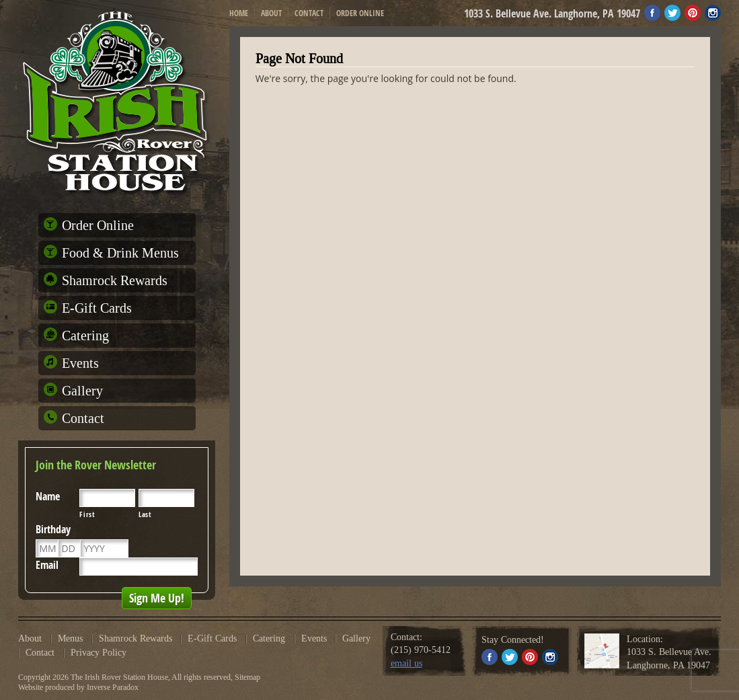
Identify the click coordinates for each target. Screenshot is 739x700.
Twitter (672, 13)
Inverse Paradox (113, 687)
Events (80, 363)
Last (145, 514)
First (87, 514)
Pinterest (693, 13)
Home (239, 13)
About (271, 13)
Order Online (360, 13)
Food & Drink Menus (120, 253)
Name (48, 496)
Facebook (652, 13)
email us (406, 663)
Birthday (53, 529)
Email (47, 565)
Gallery (82, 391)
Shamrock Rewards (115, 280)
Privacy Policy (99, 653)
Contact (309, 13)
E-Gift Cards (97, 308)
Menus (70, 639)
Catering (85, 336)
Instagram (713, 13)
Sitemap (247, 677)
